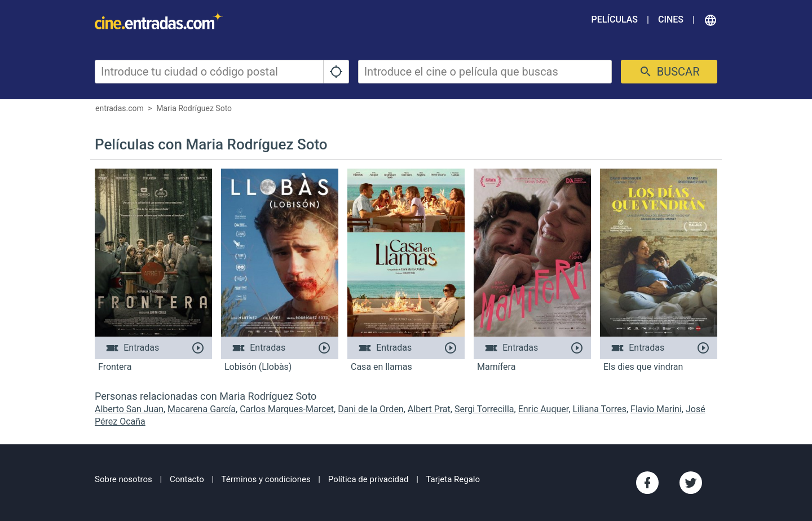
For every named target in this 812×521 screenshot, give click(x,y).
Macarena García (202, 409)
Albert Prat (429, 409)
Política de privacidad (369, 479)
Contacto (187, 479)
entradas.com (120, 108)
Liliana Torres (599, 409)
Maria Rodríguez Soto (194, 108)
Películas (615, 19)
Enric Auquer (544, 409)
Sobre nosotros (123, 479)
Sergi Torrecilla (484, 409)
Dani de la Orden (371, 409)
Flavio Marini (656, 409)
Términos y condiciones (266, 479)
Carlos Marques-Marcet (287, 409)
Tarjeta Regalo (453, 479)
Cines (671, 19)
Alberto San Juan (129, 409)
